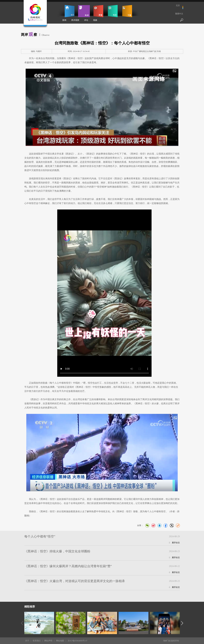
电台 (113, 11)
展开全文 (176, 543)
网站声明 (48, 641)
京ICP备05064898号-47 (78, 641)
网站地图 (60, 641)
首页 (70, 11)
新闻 (64, 20)
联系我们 (37, 641)
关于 (27, 641)
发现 (98, 11)
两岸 (84, 11)
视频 (95, 20)
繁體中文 (179, 14)
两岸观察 (75, 20)
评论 (86, 20)
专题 (127, 11)
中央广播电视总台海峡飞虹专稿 (147, 51)
